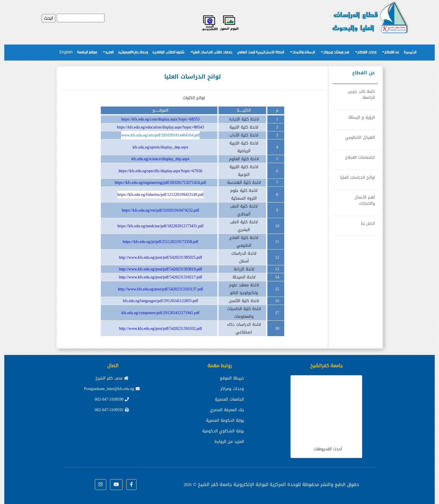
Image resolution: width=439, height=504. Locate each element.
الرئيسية (410, 52)
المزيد (109, 52)
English (66, 52)
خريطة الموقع (232, 378)
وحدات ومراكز (232, 389)
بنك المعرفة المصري (227, 410)
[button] (131, 485)
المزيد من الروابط (229, 442)
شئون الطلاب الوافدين (169, 52)
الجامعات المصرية (229, 399)
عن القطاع (392, 52)
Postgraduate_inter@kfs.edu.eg (112, 389)
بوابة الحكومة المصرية (225, 420)
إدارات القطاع (367, 52)
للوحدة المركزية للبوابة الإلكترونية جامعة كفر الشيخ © (242, 484)
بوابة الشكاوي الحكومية (223, 431)
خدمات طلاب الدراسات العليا (213, 52)
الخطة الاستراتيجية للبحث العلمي (261, 52)
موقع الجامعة (87, 52)
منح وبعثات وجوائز (336, 52)
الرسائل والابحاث (304, 52)
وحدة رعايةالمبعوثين (133, 52)
